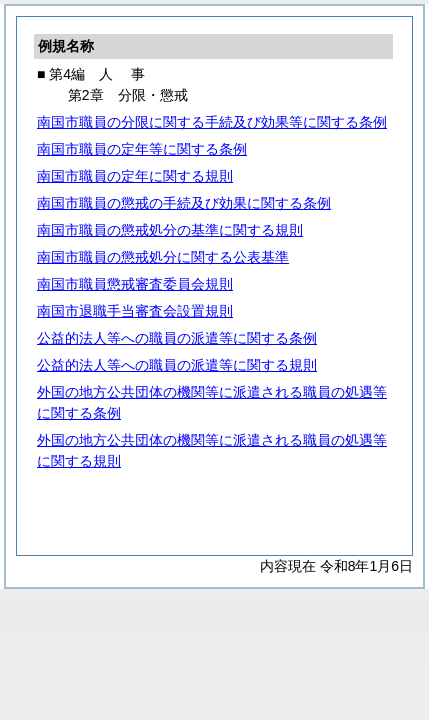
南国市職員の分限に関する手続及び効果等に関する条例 (212, 122)
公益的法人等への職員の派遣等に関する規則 (177, 365)
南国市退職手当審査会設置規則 (135, 311)
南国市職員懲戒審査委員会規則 (135, 284)
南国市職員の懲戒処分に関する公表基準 (163, 257)
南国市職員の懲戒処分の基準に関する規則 (170, 230)
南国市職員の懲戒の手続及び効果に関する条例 (184, 203)
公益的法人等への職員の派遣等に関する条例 (177, 338)
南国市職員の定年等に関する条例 (142, 149)
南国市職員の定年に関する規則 (135, 176)
